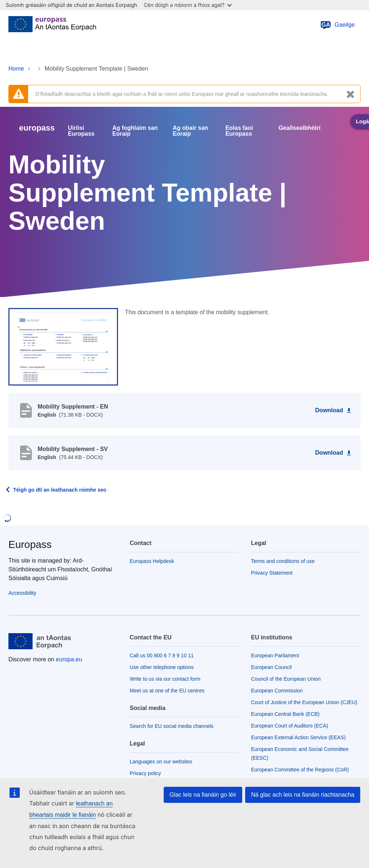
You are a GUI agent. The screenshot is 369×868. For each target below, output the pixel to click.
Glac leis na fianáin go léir (203, 795)
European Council (271, 667)
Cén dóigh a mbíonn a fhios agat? (188, 5)
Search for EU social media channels (172, 726)
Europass (30, 544)
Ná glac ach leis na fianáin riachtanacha (303, 795)
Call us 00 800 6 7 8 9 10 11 (162, 655)
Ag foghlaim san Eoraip (135, 131)
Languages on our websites (161, 762)
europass (37, 128)
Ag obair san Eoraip (191, 131)
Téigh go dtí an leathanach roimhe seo (60, 490)
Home (16, 69)
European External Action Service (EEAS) (298, 737)
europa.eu (69, 659)
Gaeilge (337, 25)
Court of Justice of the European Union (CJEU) (304, 702)
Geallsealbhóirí (299, 128)
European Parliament (275, 655)
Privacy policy (145, 773)
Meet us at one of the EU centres (167, 691)
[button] (63, 346)
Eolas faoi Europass (239, 131)
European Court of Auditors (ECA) (290, 726)
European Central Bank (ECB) (285, 714)
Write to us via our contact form (165, 679)
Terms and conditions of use (283, 561)
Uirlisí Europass (81, 131)
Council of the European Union (286, 679)
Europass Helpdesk (152, 561)
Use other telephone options (162, 667)
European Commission (277, 691)
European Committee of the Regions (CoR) (300, 770)
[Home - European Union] (52, 25)
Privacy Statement (272, 573)
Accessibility (22, 593)
